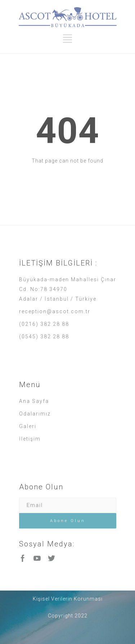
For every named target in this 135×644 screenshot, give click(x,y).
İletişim (30, 439)
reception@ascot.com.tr (55, 311)
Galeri (28, 426)
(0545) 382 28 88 (44, 337)
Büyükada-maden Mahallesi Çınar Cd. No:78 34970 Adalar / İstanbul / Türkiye (68, 289)
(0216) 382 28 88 (44, 324)
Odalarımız (35, 414)
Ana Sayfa (34, 401)
